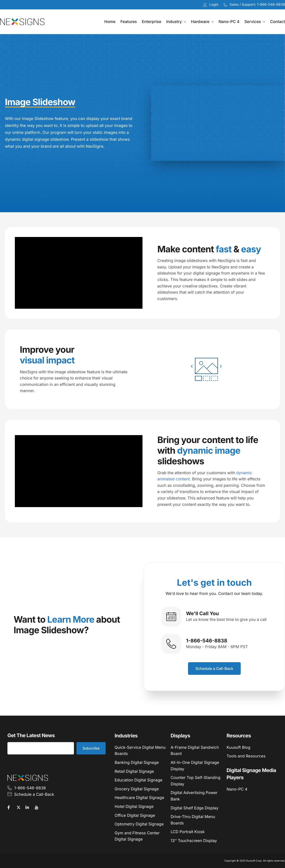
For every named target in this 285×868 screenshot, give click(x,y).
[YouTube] (39, 807)
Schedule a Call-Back (214, 669)
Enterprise (152, 22)
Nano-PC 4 (229, 22)
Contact (278, 22)
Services (255, 22)
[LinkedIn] (29, 807)
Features (129, 22)
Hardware (202, 22)
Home (110, 22)
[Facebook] (11, 807)
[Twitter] (21, 807)
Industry (176, 22)
